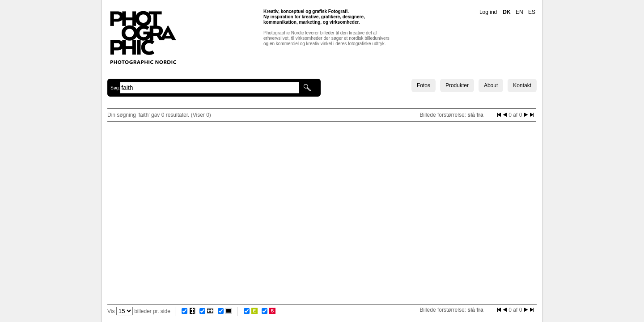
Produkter (457, 85)
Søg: (115, 88)
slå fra (475, 115)
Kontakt (522, 85)
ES (532, 12)
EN (519, 12)
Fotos (424, 85)
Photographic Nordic (143, 37)
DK (506, 12)
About (491, 85)
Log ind (488, 12)
